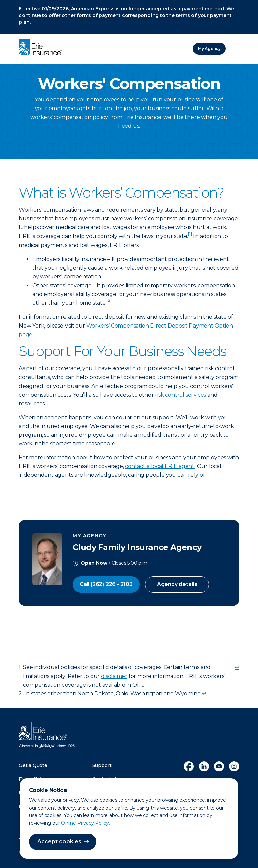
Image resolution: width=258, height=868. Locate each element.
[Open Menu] (235, 49)
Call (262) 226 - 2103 (106, 584)
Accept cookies (59, 842)
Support (102, 765)
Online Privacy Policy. (85, 823)
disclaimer (114, 676)
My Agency (209, 49)
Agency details (177, 584)
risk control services (180, 395)
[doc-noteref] (190, 236)
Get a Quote (33, 765)
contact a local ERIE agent (160, 466)
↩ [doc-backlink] (237, 667)
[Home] (42, 48)
